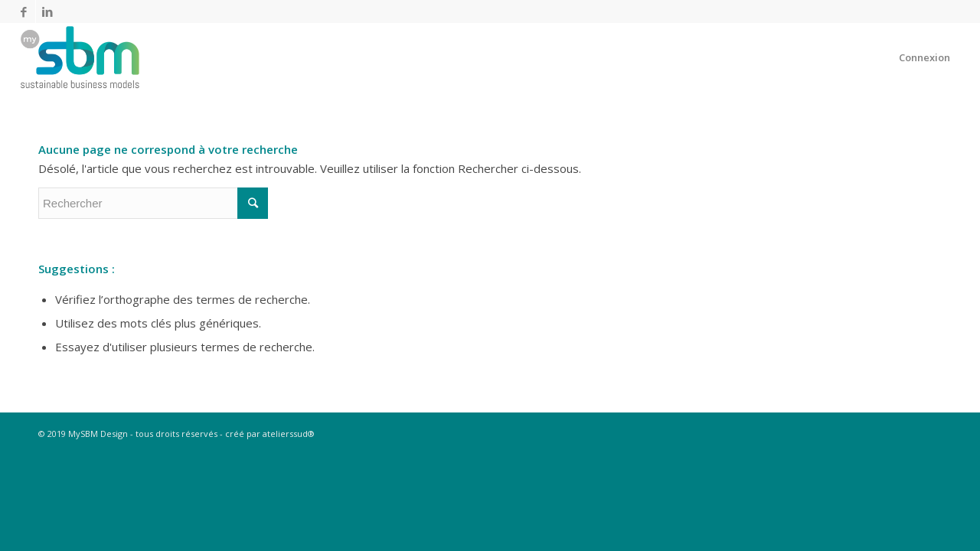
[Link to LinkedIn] (47, 11)
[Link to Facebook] (24, 11)
